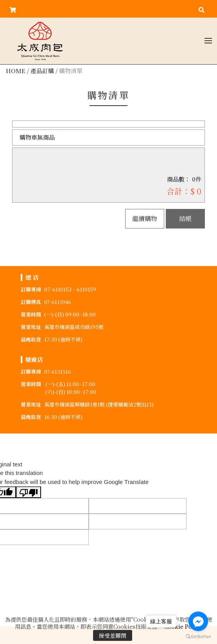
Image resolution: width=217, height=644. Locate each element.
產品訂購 (42, 71)
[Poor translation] (29, 492)
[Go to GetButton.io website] (198, 636)
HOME (16, 71)
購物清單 (71, 71)
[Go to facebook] (198, 621)
